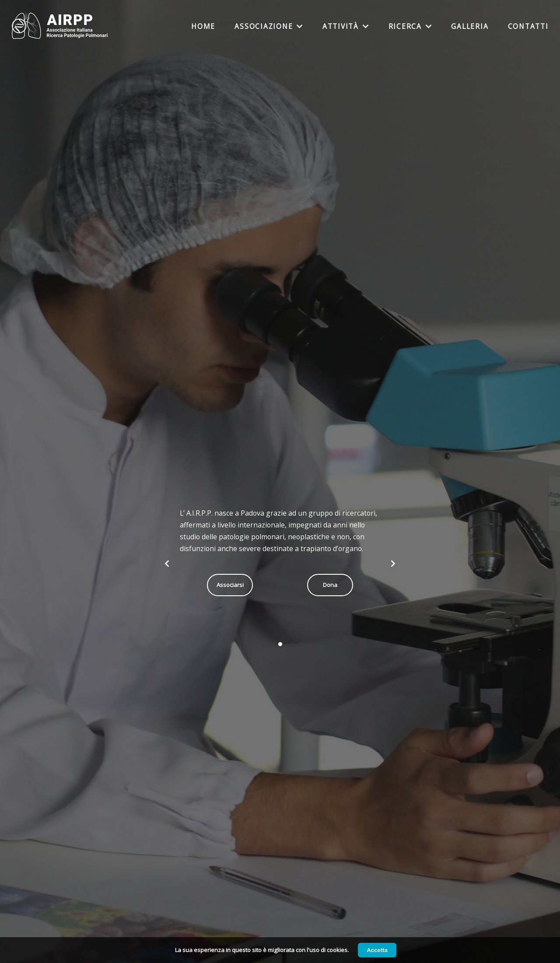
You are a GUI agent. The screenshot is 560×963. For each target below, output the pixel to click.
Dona (330, 585)
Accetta (377, 950)
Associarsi (230, 585)
